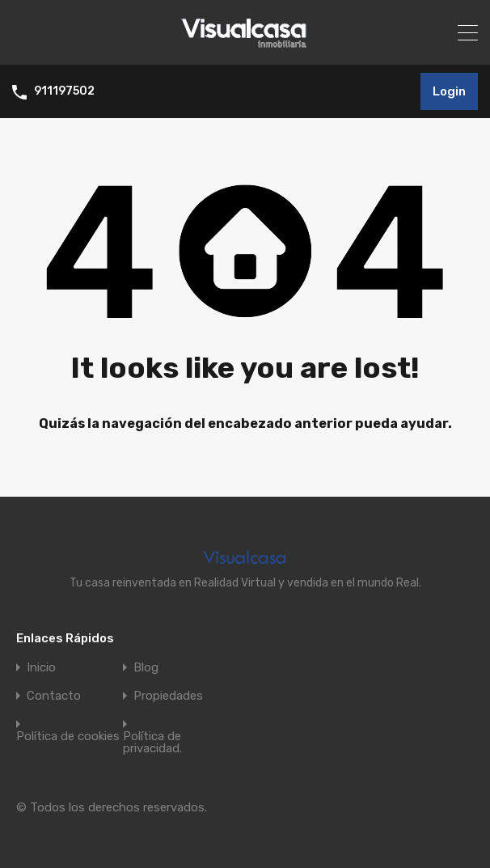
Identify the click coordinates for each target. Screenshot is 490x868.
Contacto (54, 696)
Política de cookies (68, 737)
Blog (146, 668)
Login (449, 91)
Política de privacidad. (152, 743)
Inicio (41, 668)
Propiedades (168, 696)
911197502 (64, 91)
